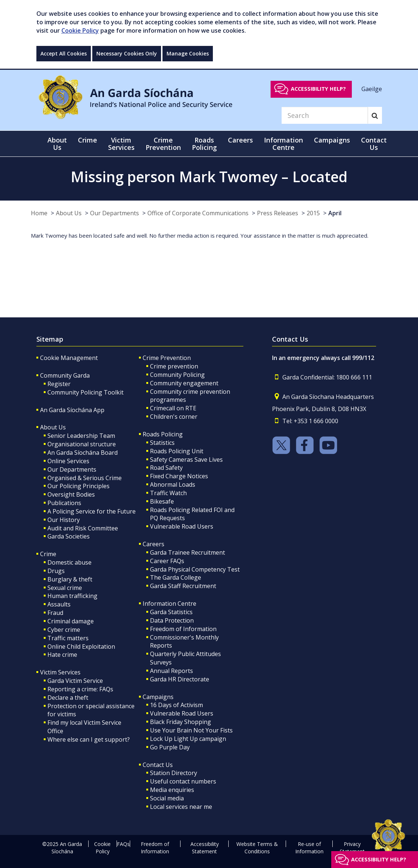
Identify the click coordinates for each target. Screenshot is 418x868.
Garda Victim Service (75, 681)
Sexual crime (65, 588)
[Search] (325, 115)
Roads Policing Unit (177, 451)
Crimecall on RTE (173, 408)
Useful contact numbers (183, 781)
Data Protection (172, 620)
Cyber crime (64, 630)
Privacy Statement (352, 848)
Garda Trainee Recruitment (187, 552)
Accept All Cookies (64, 53)
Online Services (68, 461)
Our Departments (115, 213)
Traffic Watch (168, 493)
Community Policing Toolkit (85, 392)
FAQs (123, 844)
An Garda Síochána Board (83, 453)
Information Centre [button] (283, 144)
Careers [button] (240, 140)
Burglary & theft (70, 579)
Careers (153, 544)
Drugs (56, 571)
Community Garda (65, 375)
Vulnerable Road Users (182, 526)
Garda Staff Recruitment (183, 586)
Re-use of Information (309, 848)
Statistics (162, 443)
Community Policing (177, 375)
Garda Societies (69, 536)
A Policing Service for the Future (92, 511)
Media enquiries (172, 790)
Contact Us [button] (374, 144)
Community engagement (184, 383)
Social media (167, 798)
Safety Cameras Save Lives (186, 460)
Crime (48, 554)
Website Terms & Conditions (257, 848)
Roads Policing (163, 434)
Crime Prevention (167, 358)
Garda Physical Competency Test (195, 569)
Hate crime (62, 655)
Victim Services (60, 672)
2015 (313, 213)
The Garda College (176, 577)
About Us (69, 213)
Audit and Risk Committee (83, 528)
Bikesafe (162, 501)
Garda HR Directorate (180, 679)
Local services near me (181, 807)
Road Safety (166, 468)
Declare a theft (68, 698)
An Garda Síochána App (72, 410)
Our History (64, 520)
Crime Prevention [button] (163, 144)
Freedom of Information (183, 629)
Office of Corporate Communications (198, 213)
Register (59, 384)
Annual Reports (172, 671)
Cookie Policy (80, 30)
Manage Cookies (188, 53)
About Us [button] (57, 144)
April (335, 213)
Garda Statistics (171, 612)
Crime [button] (87, 140)
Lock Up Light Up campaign (188, 739)
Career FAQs (167, 561)
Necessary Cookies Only (127, 53)
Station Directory (174, 773)
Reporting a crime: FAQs (80, 689)
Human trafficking (72, 596)
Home (39, 213)
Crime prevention (174, 366)
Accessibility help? (318, 89)
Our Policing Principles (78, 486)
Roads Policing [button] (204, 144)
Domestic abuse (69, 562)
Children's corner (174, 417)
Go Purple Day (170, 747)
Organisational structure (82, 444)
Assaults (59, 604)
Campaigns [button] (332, 140)
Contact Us (158, 765)
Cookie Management (69, 358)
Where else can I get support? (89, 739)
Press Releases (278, 213)
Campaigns (158, 697)
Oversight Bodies (71, 494)
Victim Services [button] (121, 144)
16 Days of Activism (176, 705)
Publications (64, 503)
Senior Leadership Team (81, 436)
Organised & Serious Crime (85, 478)
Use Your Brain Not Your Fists (191, 730)
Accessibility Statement (205, 848)
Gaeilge (372, 89)
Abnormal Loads (173, 485)
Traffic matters (68, 638)
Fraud (55, 613)
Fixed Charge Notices (179, 476)
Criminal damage (71, 621)
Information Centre (169, 604)
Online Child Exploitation (81, 647)
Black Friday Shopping (181, 722)
